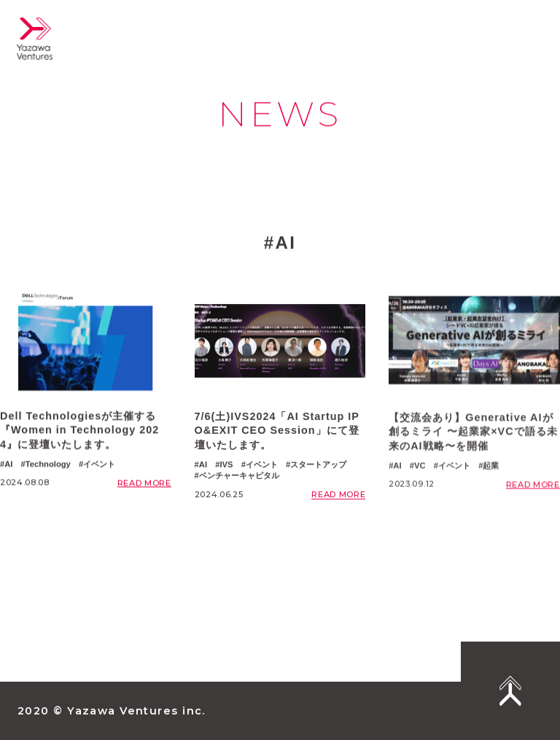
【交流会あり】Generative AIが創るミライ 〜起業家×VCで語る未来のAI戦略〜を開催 (473, 448)
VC (420, 482)
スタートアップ (318, 471)
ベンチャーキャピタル (239, 483)
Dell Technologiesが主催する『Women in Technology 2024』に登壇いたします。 (79, 433)
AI (8, 467)
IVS (226, 471)
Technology (48, 467)
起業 (491, 482)
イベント (99, 467)
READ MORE (144, 486)
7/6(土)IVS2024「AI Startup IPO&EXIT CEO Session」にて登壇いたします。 (277, 437)
